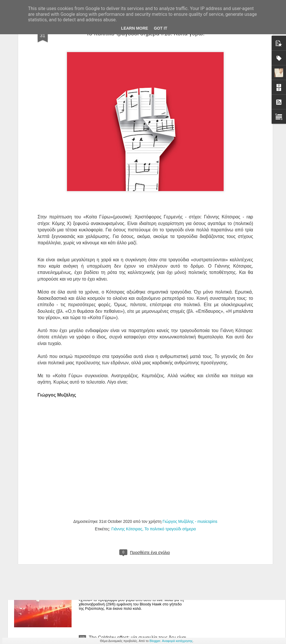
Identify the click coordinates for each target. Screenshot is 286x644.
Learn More (135, 28)
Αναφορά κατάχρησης (177, 641)
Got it (161, 28)
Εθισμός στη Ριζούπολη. (113, 507)
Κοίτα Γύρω (98, 149)
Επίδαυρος (209, 243)
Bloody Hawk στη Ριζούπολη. (118, 572)
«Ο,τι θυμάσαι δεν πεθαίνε (92, 243)
